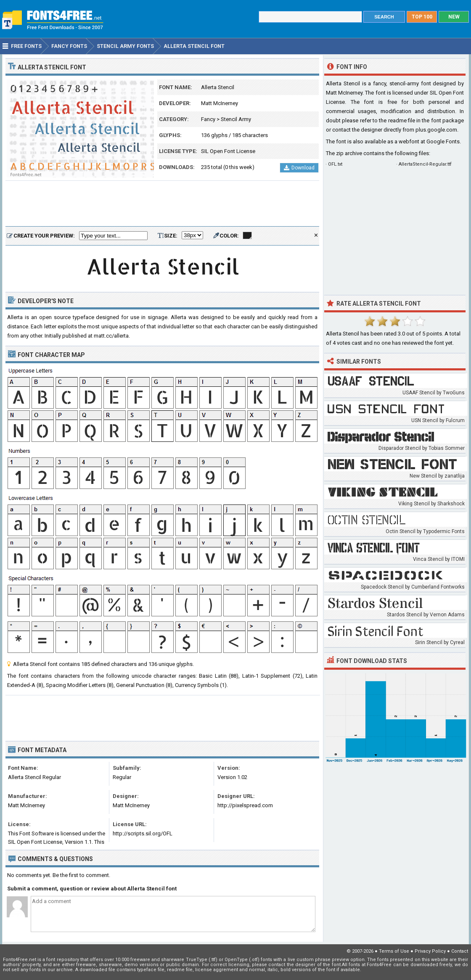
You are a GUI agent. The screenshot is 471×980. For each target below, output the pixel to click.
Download (299, 168)
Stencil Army (236, 119)
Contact (460, 951)
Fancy (208, 119)
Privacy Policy (430, 951)
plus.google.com (436, 130)
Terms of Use (394, 951)
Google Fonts (443, 141)
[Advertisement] (162, 204)
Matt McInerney (220, 103)
